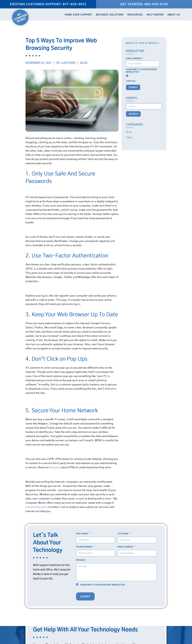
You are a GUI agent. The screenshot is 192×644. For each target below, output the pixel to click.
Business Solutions (110, 15)
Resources (135, 15)
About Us (174, 15)
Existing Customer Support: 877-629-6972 (48, 4)
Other (129, 138)
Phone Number (85, 547)
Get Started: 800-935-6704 (144, 4)
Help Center (155, 15)
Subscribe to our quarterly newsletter (142, 71)
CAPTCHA (131, 81)
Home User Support (78, 15)
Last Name (124, 534)
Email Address (135, 59)
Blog (84, 63)
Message (81, 560)
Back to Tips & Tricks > (143, 43)
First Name (83, 534)
